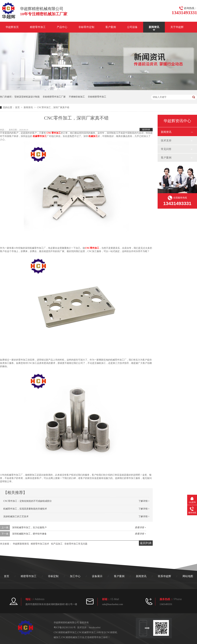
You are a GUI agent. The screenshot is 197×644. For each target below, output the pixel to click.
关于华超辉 (177, 27)
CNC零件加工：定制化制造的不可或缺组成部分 (27, 501)
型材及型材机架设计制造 (27, 97)
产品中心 (62, 27)
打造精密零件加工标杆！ (98, 637)
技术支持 (166, 140)
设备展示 (97, 576)
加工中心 (75, 576)
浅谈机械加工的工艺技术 (16, 516)
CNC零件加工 (54, 133)
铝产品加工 (57, 544)
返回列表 (146, 130)
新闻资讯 (154, 27)
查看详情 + (140, 528)
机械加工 (93, 136)
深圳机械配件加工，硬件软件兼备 (29, 534)
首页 (18, 107)
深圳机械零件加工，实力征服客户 (29, 528)
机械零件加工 (40, 136)
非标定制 (53, 576)
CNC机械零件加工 (87, 632)
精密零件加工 (38, 27)
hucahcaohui (95, 627)
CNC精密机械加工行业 (73, 637)
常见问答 (166, 149)
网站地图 (188, 576)
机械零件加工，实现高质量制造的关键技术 (25, 509)
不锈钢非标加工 (77, 97)
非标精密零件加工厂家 (54, 97)
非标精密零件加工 (97, 97)
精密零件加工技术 (40, 544)
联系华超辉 (164, 576)
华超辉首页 (12, 27)
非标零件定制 (86, 27)
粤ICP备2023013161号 (65, 627)
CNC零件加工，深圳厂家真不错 (53, 107)
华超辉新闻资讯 (21, 544)
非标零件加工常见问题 (76, 544)
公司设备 (132, 27)
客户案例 (111, 27)
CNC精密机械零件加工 (65, 632)
